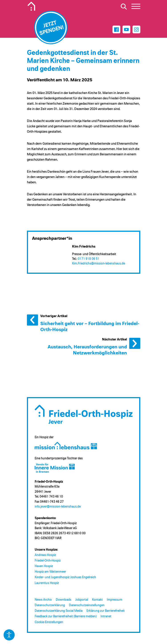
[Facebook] (116, 29)
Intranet (106, 616)
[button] (136, 8)
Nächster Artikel (135, 343)
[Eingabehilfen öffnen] (9, 635)
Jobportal (82, 600)
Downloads (64, 600)
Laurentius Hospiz (47, 583)
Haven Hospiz (44, 566)
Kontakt (97, 600)
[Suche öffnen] (124, 6)
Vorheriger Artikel (32, 320)
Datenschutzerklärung (50, 605)
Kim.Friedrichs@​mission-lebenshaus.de (99, 264)
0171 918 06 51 (89, 259)
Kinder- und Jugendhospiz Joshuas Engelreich (65, 577)
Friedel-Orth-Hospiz (48, 561)
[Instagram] (136, 29)
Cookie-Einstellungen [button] (49, 622)
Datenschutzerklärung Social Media (59, 611)
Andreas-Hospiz (45, 555)
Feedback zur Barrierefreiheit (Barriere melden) (66, 616)
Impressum (115, 600)
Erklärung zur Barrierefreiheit (106, 611)
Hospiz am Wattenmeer (50, 572)
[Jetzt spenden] (51, 28)
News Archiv (43, 600)
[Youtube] (126, 29)
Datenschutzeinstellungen (87, 605)
